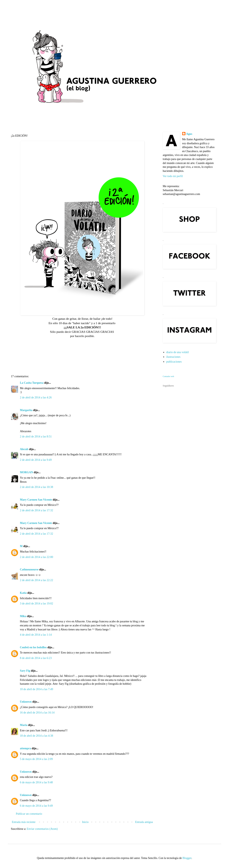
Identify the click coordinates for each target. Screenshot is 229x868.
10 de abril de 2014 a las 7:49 (36, 689)
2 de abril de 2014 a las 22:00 (36, 557)
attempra (25, 748)
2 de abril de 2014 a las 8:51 (36, 437)
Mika (23, 616)
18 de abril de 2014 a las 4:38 (36, 736)
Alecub (24, 449)
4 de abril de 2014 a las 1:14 (36, 635)
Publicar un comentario (29, 814)
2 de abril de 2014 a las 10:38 (36, 487)
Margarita (26, 410)
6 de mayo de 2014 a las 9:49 (36, 806)
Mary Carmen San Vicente (36, 500)
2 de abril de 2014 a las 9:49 (36, 460)
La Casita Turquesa (32, 383)
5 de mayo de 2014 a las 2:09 (36, 759)
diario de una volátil (178, 352)
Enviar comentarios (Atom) (42, 829)
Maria (24, 725)
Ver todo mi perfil (173, 176)
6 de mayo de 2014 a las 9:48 (36, 782)
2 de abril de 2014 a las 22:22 (36, 580)
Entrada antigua (144, 822)
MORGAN (26, 472)
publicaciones (174, 362)
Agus (189, 134)
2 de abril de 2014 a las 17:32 (36, 510)
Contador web (168, 376)
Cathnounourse (29, 570)
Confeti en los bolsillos (33, 647)
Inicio (85, 822)
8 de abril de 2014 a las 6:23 (36, 658)
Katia (23, 593)
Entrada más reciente (24, 822)
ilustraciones (173, 357)
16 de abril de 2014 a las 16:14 (37, 713)
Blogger (187, 858)
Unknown (26, 702)
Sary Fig (25, 671)
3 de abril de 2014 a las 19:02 (36, 604)
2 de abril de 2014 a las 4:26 (36, 397)
